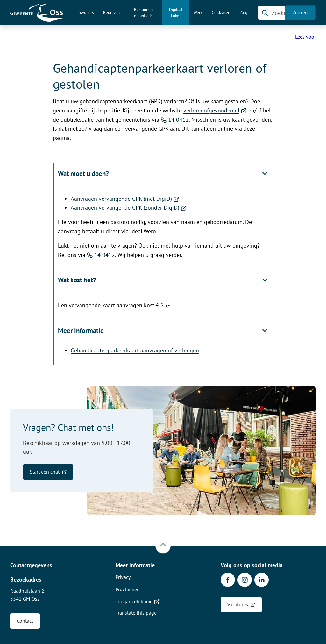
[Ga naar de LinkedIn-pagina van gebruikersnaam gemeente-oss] (262, 580)
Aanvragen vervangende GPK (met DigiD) (125, 199)
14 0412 (175, 120)
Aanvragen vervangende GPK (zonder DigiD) (129, 208)
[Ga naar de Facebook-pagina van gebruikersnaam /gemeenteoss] (228, 580)
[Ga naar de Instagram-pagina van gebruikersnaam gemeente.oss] (245, 580)
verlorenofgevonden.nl (215, 110)
